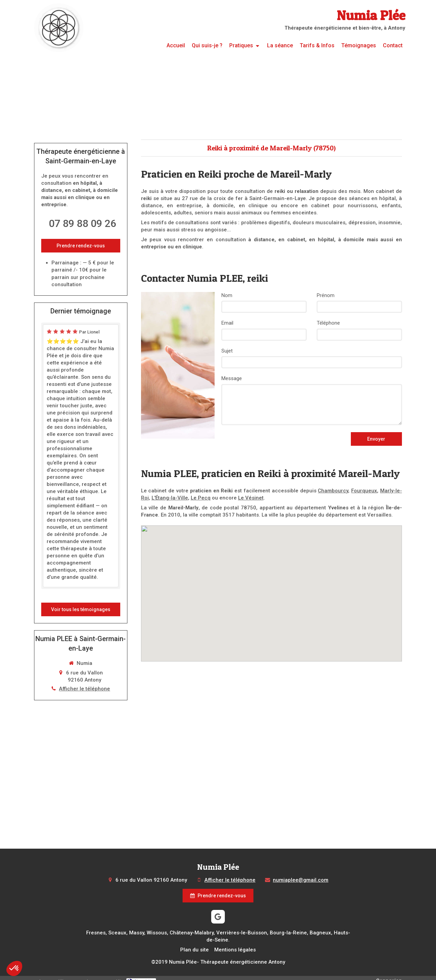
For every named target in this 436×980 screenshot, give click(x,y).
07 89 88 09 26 (82, 223)
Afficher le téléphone (84, 660)
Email (227, 323)
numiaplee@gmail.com (295, 880)
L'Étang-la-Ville (158, 498)
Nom (227, 295)
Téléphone (328, 323)
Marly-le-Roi (387, 491)
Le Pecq (186, 498)
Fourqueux (359, 491)
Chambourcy (330, 491)
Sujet (227, 351)
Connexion (390, 974)
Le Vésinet (232, 498)
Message (232, 378)
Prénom (326, 295)
